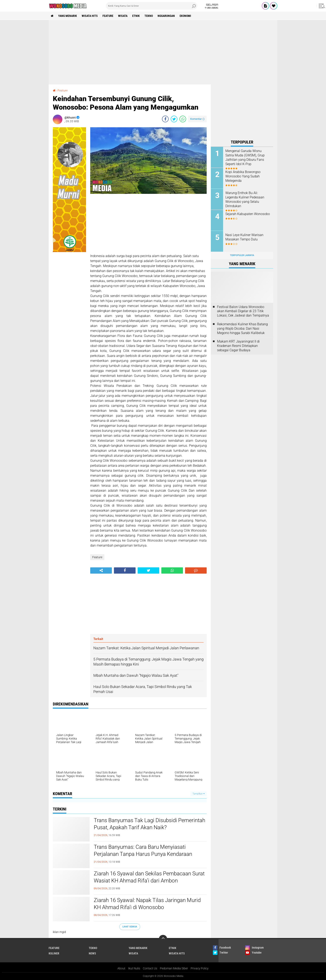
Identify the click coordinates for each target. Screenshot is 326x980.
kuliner (54, 953)
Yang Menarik (68, 16)
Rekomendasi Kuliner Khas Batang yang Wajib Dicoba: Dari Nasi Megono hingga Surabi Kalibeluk (242, 329)
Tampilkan (199, 794)
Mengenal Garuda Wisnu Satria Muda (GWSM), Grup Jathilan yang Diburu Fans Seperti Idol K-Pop (245, 157)
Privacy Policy (200, 968)
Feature (108, 16)
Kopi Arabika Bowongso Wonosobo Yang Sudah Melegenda (243, 176)
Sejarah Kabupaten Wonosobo (248, 214)
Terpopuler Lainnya (242, 255)
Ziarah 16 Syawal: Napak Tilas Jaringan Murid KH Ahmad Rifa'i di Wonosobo (147, 904)
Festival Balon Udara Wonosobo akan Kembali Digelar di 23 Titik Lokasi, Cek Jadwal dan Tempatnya (243, 311)
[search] (152, 6)
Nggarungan (166, 16)
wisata (123, 16)
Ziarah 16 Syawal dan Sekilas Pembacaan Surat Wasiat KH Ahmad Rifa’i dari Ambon (149, 877)
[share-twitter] (174, 119)
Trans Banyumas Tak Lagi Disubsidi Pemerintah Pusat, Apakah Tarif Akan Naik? (149, 824)
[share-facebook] (165, 119)
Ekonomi (185, 16)
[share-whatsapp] (183, 119)
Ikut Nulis (134, 968)
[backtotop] (163, 939)
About (121, 968)
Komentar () (197, 119)
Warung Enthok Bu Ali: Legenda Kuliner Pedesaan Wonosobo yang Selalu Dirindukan (245, 199)
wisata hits (90, 16)
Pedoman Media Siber (174, 968)
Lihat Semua (130, 927)
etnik (136, 16)
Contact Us (150, 968)
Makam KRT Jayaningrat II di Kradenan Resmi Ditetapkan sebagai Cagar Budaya (238, 346)
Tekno (149, 16)
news (92, 953)
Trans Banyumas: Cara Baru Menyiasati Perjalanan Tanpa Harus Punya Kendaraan (143, 850)
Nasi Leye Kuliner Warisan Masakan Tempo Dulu (244, 237)
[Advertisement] (163, 52)
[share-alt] (101, 570)
